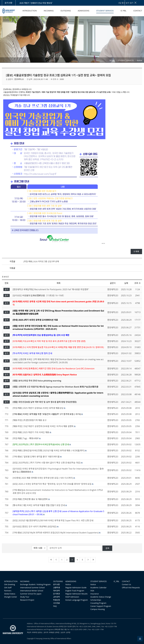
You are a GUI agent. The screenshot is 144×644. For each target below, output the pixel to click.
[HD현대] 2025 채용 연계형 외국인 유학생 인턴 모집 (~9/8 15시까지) (43, 478)
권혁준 (57, 632)
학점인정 (56, 600)
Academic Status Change (101, 597)
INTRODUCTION (11, 581)
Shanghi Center (11, 597)
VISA (92, 591)
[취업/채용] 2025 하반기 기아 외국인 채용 (31, 432)
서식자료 (56, 603)
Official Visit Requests (131, 588)
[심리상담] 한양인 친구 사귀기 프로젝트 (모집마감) (35, 527)
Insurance (95, 594)
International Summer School (32, 588)
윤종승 (40, 632)
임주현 (68, 632)
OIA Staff (8, 588)
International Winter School (32, 591)
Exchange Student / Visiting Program (35, 584)
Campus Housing (98, 609)
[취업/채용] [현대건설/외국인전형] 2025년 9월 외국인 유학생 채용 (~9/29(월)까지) (49, 451)
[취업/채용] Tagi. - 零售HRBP (26, 438)
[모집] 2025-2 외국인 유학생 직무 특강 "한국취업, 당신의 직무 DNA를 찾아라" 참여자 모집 (52, 484)
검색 (107, 548)
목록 (136, 251)
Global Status (10, 594)
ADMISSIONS (71, 581)
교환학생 (56, 588)
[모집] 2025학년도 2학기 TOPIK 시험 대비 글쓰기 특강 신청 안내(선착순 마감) (47, 463)
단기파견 (56, 594)
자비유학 (56, 591)
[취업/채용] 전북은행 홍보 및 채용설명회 (30, 499)
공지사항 (56, 584)
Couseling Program (98, 603)
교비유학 (56, 597)
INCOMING (25, 581)
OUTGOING (58, 581)
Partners (8, 591)
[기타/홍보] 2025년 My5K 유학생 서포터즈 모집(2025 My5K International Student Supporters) (56, 533)
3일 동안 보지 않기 (128, 3)
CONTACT (126, 581)
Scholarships (96, 600)
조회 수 (138, 283)
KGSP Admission (72, 597)
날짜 (126, 283)
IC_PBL (116, 581)
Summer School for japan (31, 594)
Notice (68, 584)
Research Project (27, 600)
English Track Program (75, 591)
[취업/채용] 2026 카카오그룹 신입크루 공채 (41, 261)
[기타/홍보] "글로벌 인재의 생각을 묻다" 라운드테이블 (36, 457)
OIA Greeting (10, 584)
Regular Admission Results (76, 594)
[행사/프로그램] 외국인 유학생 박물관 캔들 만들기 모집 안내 (39, 505)
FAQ (55, 606)
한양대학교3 (19, 79)
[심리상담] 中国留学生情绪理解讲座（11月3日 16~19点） (39, 295)
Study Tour (25, 597)
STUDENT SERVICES (99, 581)
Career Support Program (101, 606)
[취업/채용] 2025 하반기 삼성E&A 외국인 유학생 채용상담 (38, 408)
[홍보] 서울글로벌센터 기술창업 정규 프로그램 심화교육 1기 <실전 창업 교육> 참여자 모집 (58, 75)
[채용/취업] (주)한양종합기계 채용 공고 (30, 420)
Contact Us (126, 584)
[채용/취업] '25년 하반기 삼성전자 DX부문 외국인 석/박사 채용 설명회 (43, 426)
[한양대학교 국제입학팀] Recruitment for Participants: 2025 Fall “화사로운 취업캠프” (51, 289)
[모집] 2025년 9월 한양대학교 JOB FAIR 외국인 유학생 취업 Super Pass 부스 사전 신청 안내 (53, 520)
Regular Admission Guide (76, 588)
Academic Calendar (99, 588)
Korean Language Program (77, 600)
